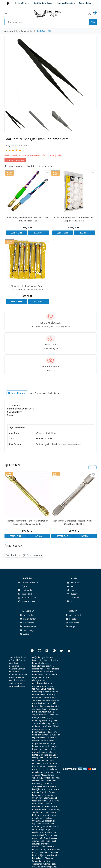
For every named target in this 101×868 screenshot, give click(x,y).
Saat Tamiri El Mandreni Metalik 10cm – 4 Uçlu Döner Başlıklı (74, 522)
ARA (93, 22)
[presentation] (90, 467)
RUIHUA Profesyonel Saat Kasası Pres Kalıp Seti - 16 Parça (74, 219)
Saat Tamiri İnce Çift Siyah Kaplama (24, 555)
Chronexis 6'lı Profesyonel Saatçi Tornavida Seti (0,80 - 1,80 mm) (28, 288)
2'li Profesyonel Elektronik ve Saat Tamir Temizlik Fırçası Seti (28, 219)
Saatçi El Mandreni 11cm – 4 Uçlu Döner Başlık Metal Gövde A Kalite (27, 522)
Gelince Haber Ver (15, 160)
